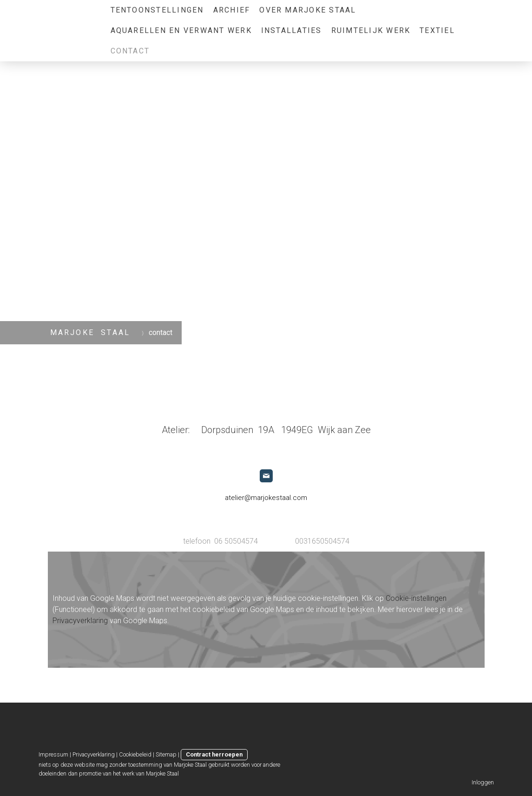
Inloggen (483, 782)
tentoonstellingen (157, 10)
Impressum (53, 754)
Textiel (437, 30)
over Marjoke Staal (308, 10)
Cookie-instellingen (416, 598)
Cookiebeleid (135, 754)
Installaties (292, 30)
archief (232, 10)
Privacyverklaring (80, 621)
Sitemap (166, 754)
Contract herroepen (214, 754)
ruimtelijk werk (371, 30)
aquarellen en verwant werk (181, 30)
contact (130, 51)
